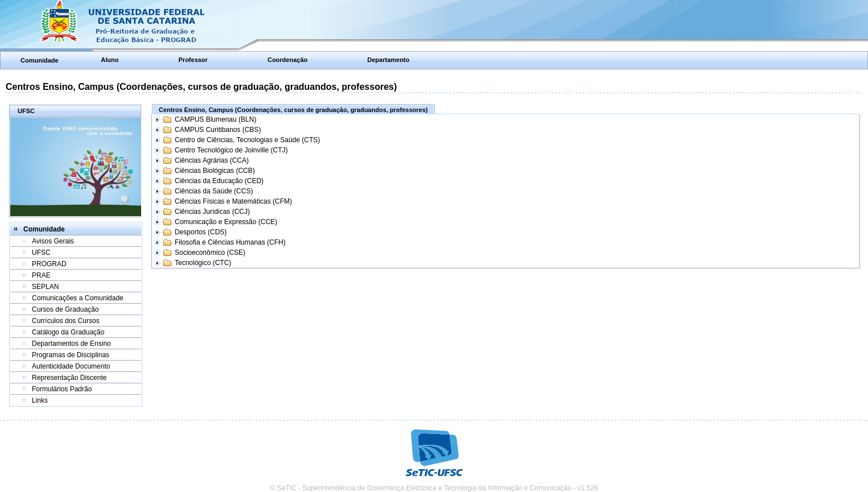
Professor (193, 60)
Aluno (110, 60)
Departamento (388, 60)
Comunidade (40, 60)
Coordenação (287, 60)
